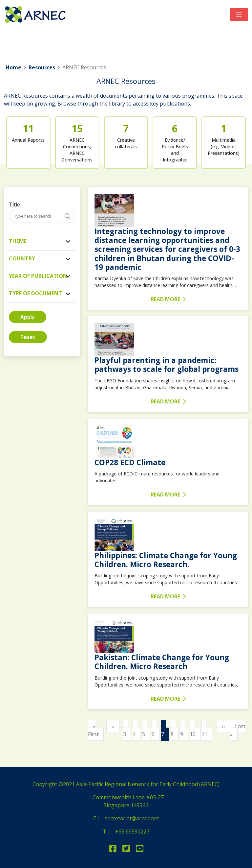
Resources (42, 67)
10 (195, 730)
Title (14, 205)
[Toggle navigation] (239, 14)
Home (13, 67)
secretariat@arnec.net (132, 818)
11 (207, 730)
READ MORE (168, 299)
